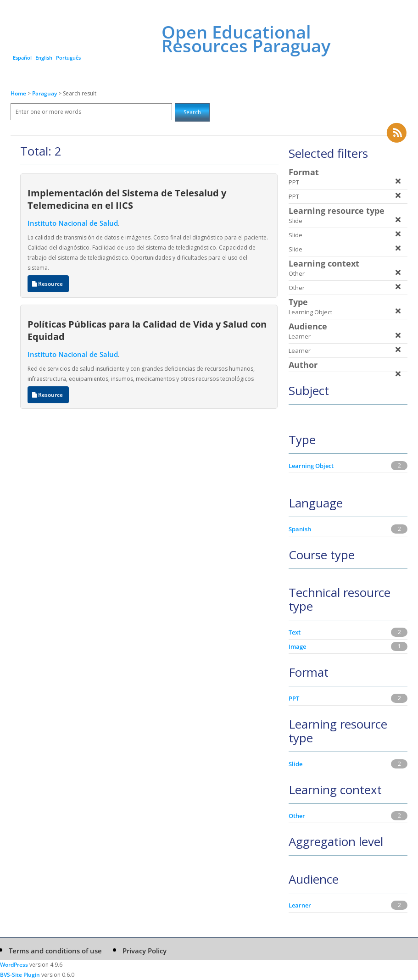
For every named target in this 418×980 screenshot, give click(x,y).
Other (297, 816)
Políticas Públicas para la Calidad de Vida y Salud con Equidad (147, 330)
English (44, 58)
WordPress (14, 965)
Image (297, 646)
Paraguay (45, 93)
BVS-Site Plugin (20, 975)
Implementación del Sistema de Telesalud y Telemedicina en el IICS (127, 199)
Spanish (300, 529)
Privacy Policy (145, 951)
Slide (295, 764)
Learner (300, 905)
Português (68, 58)
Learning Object (311, 466)
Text (295, 632)
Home (18, 93)
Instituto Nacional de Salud (73, 223)
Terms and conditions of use (55, 951)
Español (22, 58)
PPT (294, 698)
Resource (48, 284)
